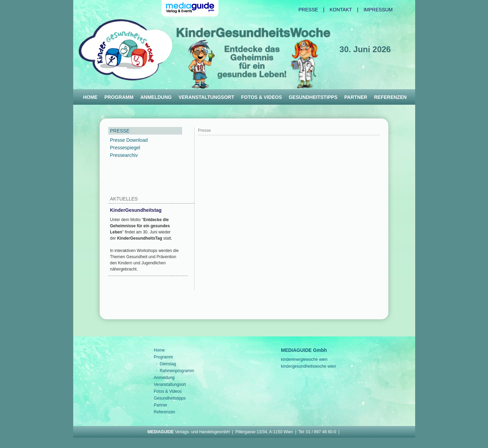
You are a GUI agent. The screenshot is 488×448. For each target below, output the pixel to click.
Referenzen (390, 97)
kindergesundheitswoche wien (309, 366)
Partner (356, 97)
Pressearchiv (124, 155)
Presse (308, 10)
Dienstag (168, 364)
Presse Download (129, 140)
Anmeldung (156, 97)
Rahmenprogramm (177, 371)
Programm (119, 97)
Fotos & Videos (261, 97)
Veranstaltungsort (206, 97)
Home (90, 97)
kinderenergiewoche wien (304, 359)
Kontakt (341, 10)
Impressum (378, 10)
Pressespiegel (125, 148)
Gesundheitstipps (313, 97)
